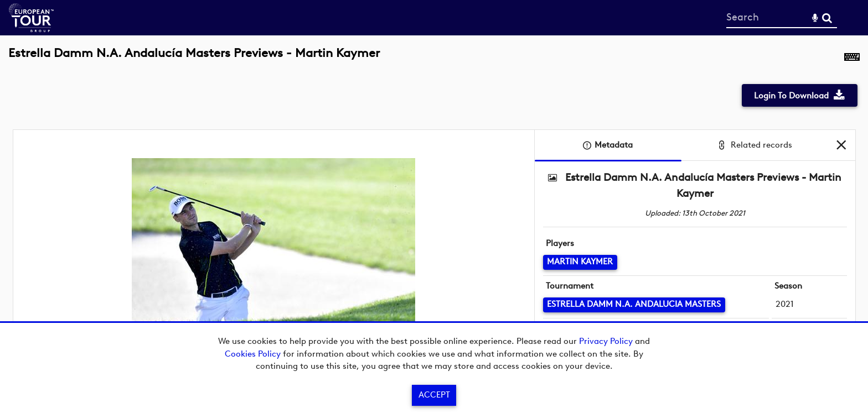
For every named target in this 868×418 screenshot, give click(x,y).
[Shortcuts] (852, 59)
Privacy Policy (606, 341)
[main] (434, 212)
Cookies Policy (253, 354)
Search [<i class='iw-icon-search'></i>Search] (827, 17)
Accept (434, 395)
